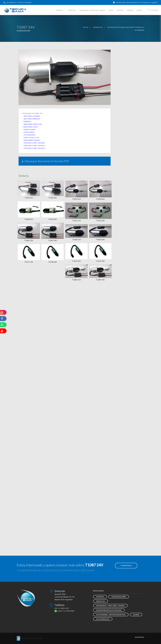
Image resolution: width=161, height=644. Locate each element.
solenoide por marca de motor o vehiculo (126, 27)
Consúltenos (126, 566)
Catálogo (130, 10)
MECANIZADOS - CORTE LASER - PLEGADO (92, 10)
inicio (86, 27)
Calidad (136, 615)
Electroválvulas (103, 619)
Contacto (120, 10)
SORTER (139, 10)
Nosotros (59, 10)
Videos (111, 10)
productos (98, 27)
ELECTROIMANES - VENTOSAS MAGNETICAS (111, 615)
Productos (72, 10)
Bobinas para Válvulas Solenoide (109, 610)
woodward (139, 30)
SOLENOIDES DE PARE (119, 597)
